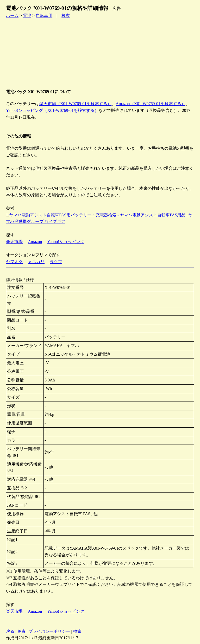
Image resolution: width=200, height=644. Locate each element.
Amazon (35, 242)
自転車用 (44, 16)
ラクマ (56, 262)
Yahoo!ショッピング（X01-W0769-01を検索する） (52, 110)
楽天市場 (14, 242)
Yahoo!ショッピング (66, 242)
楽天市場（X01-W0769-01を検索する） (75, 104)
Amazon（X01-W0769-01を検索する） (151, 104)
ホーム (12, 16)
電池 (27, 16)
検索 (66, 16)
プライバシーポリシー (49, 631)
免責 (21, 631)
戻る (10, 631)
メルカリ (36, 262)
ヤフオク (14, 262)
